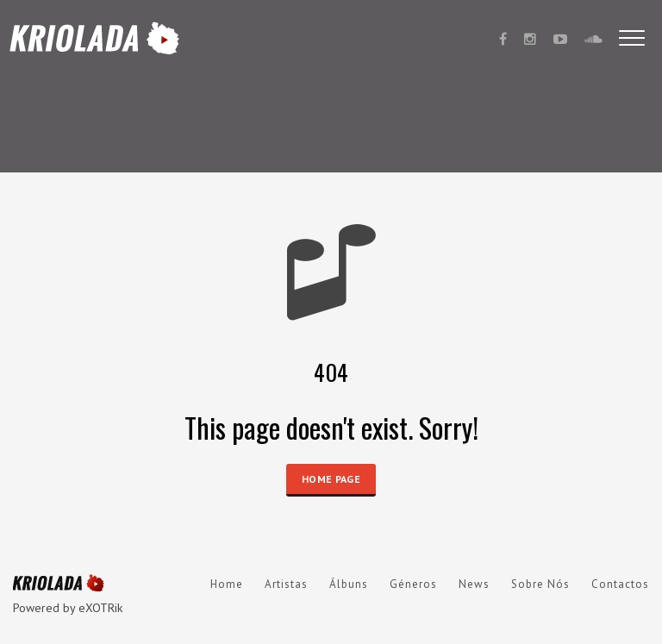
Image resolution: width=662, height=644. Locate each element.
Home (227, 584)
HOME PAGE (331, 479)
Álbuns (349, 584)
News (474, 584)
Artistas (286, 584)
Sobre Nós (540, 584)
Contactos (620, 584)
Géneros (413, 584)
